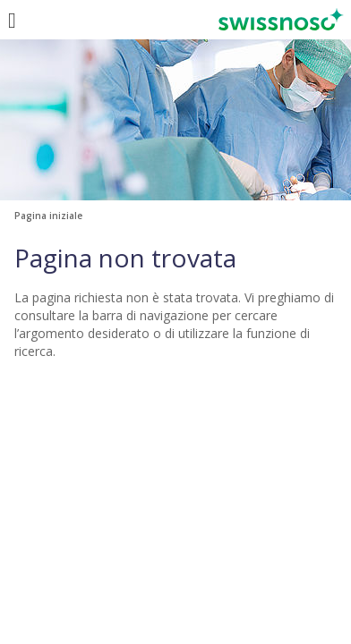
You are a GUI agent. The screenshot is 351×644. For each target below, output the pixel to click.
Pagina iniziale (48, 216)
